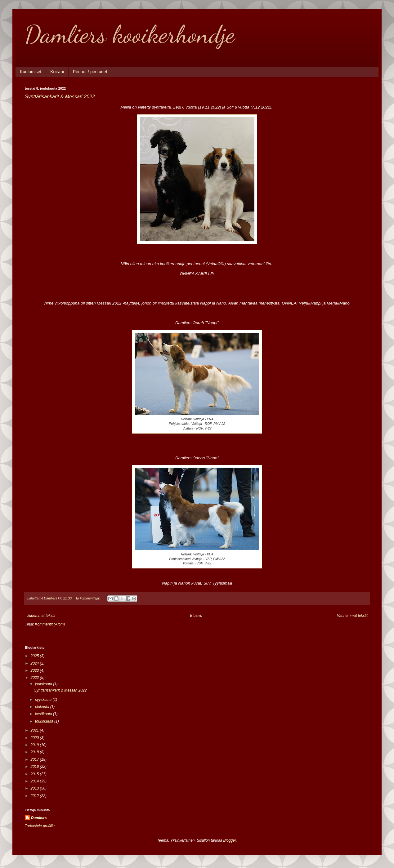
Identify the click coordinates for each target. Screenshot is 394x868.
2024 (35, 663)
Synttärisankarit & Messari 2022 (60, 97)
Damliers (39, 818)
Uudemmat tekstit (41, 616)
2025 (35, 656)
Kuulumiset (31, 72)
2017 (35, 759)
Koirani (57, 72)
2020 (35, 738)
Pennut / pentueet (90, 72)
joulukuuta (44, 684)
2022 (35, 678)
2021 (35, 730)
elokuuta (43, 707)
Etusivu (196, 616)
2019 (35, 745)
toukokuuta (45, 721)
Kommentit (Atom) (50, 624)
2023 (35, 670)
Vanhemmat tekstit (352, 616)
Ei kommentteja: (88, 598)
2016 (35, 767)
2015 (35, 774)
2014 (35, 781)
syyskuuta (44, 700)
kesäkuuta (44, 714)
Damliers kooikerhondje (130, 34)
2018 (35, 752)
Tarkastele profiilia (40, 826)
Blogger (230, 840)
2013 (35, 788)
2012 (35, 796)
